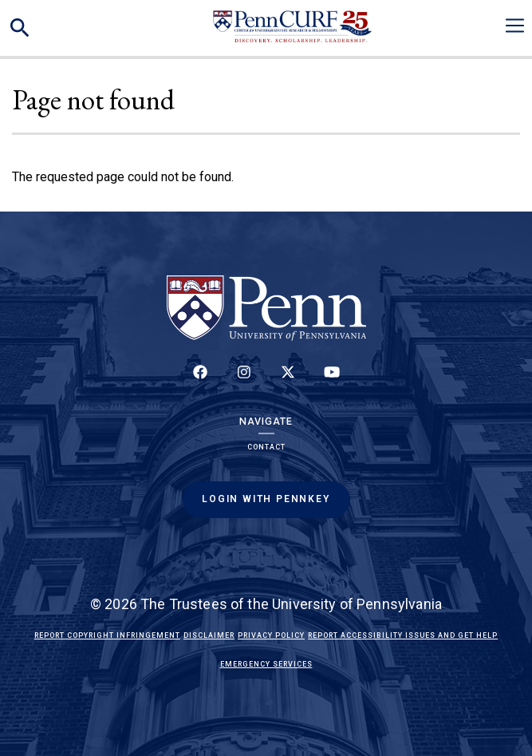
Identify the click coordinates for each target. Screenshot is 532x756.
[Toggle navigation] (515, 26)
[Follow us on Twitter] (288, 381)
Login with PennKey (266, 499)
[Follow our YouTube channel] (332, 381)
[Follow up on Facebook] (200, 381)
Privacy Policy (271, 635)
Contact (266, 447)
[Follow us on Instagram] (244, 381)
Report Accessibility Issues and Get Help (403, 635)
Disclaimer (209, 635)
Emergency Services (266, 664)
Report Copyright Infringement (107, 635)
